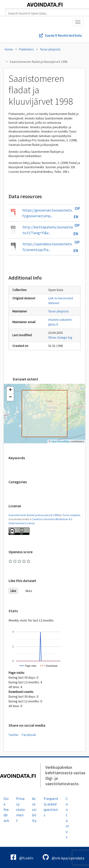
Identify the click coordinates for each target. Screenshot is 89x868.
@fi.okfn (22, 857)
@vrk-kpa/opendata (63, 857)
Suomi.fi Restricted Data (63, 35)
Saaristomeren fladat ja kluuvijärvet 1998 (39, 62)
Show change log (60, 337)
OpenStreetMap (61, 441)
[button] (10, 390)
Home (9, 49)
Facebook (29, 735)
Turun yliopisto (50, 49)
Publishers (26, 49)
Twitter (14, 735)
